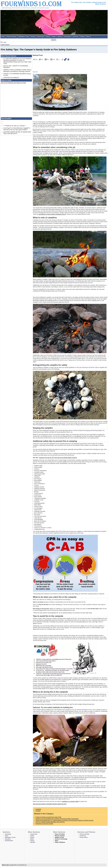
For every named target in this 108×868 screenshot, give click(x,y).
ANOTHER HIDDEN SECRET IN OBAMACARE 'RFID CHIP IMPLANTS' (17, 133)
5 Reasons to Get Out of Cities (44, 824)
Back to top (5, 865)
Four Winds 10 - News (22, 4)
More (88, 37)
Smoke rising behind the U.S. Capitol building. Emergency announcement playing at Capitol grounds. (64, 820)
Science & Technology (61, 839)
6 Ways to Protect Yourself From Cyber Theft (48, 817)
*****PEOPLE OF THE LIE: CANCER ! (14, 126)
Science (83, 37)
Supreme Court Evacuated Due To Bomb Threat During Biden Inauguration (57, 819)
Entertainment (9, 841)
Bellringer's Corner (24, 37)
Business (76, 37)
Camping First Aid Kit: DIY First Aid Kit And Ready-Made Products (58, 458)
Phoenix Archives (12, 37)
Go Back (38, 811)
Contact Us (83, 836)
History (48, 37)
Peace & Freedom (60, 834)
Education (8, 839)
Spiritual (60, 37)
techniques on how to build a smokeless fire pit (52, 214)
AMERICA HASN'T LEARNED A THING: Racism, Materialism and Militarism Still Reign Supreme (17, 71)
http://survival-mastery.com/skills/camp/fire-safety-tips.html (50, 804)
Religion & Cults (59, 837)
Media (32, 839)
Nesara (33, 37)
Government (41, 37)
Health (54, 37)
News (7, 836)
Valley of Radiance (60, 842)
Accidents (38, 809)
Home (3, 37)
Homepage (8, 834)
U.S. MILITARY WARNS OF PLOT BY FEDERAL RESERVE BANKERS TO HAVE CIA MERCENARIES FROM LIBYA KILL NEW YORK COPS (17, 61)
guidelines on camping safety (70, 801)
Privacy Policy (84, 837)
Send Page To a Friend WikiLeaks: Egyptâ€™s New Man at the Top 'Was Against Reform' (17, 129)
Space (57, 841)
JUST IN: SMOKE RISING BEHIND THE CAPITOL (50, 822)
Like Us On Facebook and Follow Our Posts (13, 83)
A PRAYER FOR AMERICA (11, 78)
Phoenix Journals (60, 836)
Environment (68, 37)
